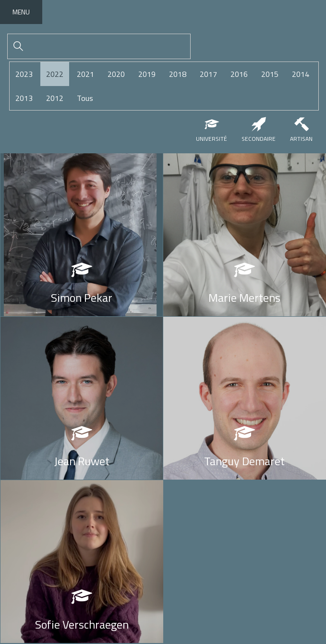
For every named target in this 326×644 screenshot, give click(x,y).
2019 (147, 74)
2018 (178, 74)
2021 (85, 74)
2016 (239, 74)
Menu (21, 12)
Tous (85, 98)
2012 (55, 98)
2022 (55, 74)
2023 (24, 74)
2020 (116, 74)
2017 (208, 74)
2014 (301, 74)
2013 (24, 98)
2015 (270, 74)
